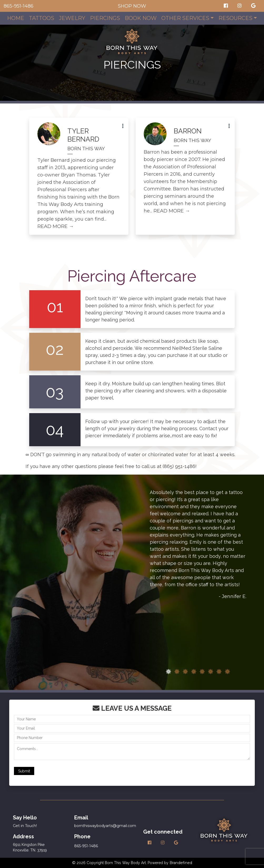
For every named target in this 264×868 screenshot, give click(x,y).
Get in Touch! (25, 826)
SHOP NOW (132, 6)
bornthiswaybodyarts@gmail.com (105, 826)
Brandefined (181, 863)
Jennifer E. (234, 596)
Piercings (105, 18)
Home (16, 18)
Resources (235, 18)
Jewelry (72, 18)
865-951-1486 (19, 6)
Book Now (141, 18)
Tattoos (42, 18)
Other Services (185, 18)
